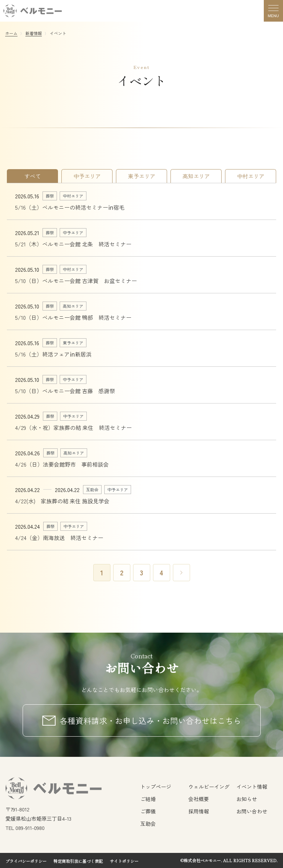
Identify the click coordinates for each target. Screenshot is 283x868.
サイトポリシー (124, 861)
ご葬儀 (148, 811)
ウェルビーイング (209, 787)
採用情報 (199, 811)
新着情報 (34, 33)
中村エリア (251, 176)
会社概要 (199, 799)
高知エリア (196, 176)
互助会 (148, 824)
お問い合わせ (252, 811)
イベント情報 (252, 787)
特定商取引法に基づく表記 (78, 861)
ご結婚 (148, 799)
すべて (33, 176)
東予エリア (142, 176)
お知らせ (247, 799)
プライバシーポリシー (26, 861)
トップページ (156, 787)
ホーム (11, 33)
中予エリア (87, 176)
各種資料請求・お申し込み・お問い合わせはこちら (150, 720)
